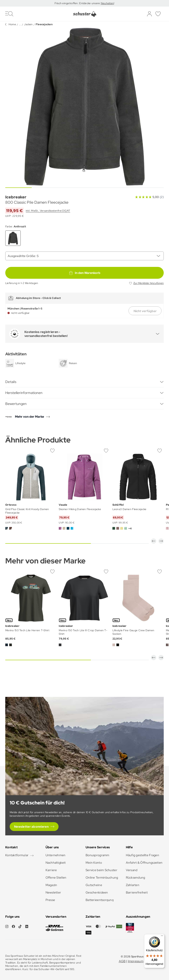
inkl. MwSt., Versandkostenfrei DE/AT (48, 211)
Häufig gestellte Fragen (142, 855)
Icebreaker (16, 197)
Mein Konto (94, 863)
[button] (154, 541)
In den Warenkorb (84, 273)
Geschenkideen (97, 892)
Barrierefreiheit (137, 892)
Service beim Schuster (101, 870)
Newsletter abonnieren (31, 827)
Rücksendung (136, 878)
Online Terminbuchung (102, 878)
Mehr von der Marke (29, 417)
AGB (122, 961)
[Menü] (162, 937)
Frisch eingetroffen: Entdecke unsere (78, 3)
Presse (50, 900)
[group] (84, 107)
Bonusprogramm (97, 855)
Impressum (136, 961)
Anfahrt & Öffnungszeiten (144, 863)
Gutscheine (94, 885)
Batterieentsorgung (100, 900)
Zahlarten (133, 885)
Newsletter (53, 892)
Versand (132, 870)
